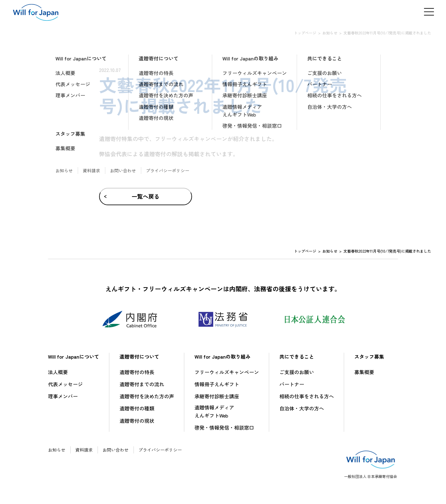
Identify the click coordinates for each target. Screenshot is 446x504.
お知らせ (330, 33)
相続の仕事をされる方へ (307, 396)
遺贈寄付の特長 (137, 372)
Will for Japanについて (74, 356)
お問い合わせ (116, 450)
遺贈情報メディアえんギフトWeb (214, 411)
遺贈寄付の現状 (137, 421)
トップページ (305, 33)
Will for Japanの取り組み (223, 356)
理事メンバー (63, 396)
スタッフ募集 (369, 356)
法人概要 (58, 372)
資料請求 (84, 450)
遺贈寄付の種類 (137, 408)
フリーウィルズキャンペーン (227, 372)
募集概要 (364, 372)
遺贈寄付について (139, 356)
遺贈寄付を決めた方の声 (147, 396)
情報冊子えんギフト (217, 384)
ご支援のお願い (297, 372)
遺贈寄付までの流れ (142, 384)
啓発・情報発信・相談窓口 (224, 427)
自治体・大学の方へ (302, 408)
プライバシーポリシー (160, 450)
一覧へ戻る (146, 196)
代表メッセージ (65, 384)
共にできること (297, 356)
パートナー (292, 384)
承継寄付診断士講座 (217, 396)
